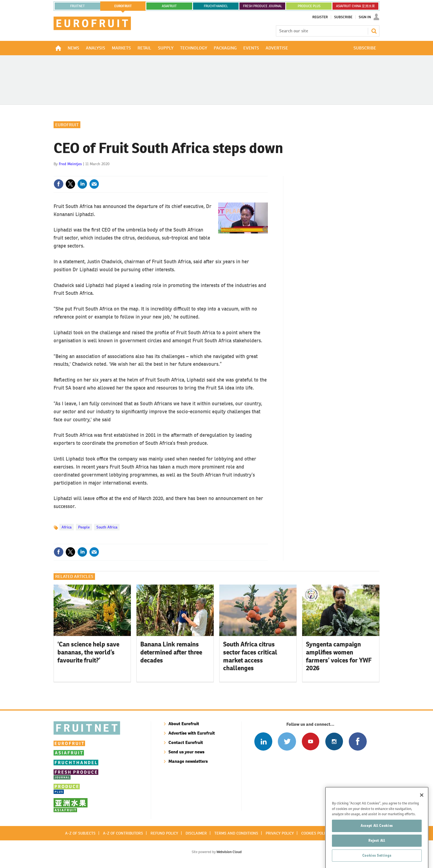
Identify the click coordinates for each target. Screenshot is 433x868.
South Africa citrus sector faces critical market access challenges (250, 656)
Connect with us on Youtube (311, 741)
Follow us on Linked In (263, 741)
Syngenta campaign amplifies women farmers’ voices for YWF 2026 (339, 656)
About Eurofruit (184, 724)
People (84, 527)
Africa (67, 527)
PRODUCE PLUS (309, 6)
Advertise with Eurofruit (192, 733)
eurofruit (123, 6)
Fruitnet (77, 6)
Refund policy (164, 833)
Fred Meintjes (70, 164)
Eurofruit (67, 125)
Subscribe (343, 17)
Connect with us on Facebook (358, 741)
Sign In (365, 17)
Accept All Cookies (377, 853)
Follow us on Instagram (334, 741)
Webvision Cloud (229, 852)
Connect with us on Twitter (287, 741)
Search (374, 31)
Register (320, 17)
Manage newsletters (188, 761)
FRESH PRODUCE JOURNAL (262, 6)
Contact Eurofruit (186, 742)
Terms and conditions (236, 833)
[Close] (422, 823)
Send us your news (186, 752)
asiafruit (169, 6)
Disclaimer (196, 833)
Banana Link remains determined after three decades (171, 652)
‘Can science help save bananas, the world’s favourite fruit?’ (88, 652)
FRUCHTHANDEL (216, 6)
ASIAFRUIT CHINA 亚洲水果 (356, 6)
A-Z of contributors (123, 833)
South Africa (107, 527)
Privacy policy (280, 833)
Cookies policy (315, 833)
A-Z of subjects (80, 833)
